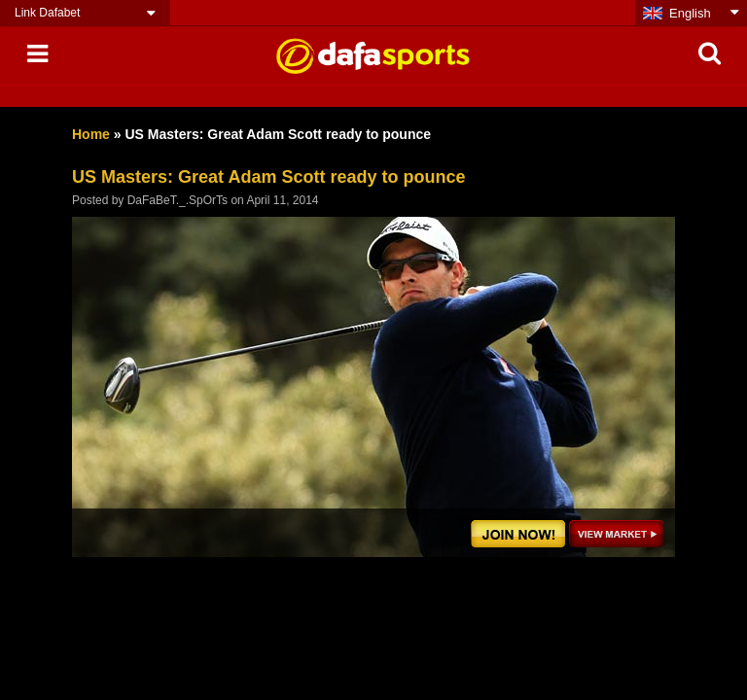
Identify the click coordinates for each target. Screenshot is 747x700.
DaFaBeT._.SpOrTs (178, 200)
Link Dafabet (47, 13)
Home (91, 134)
